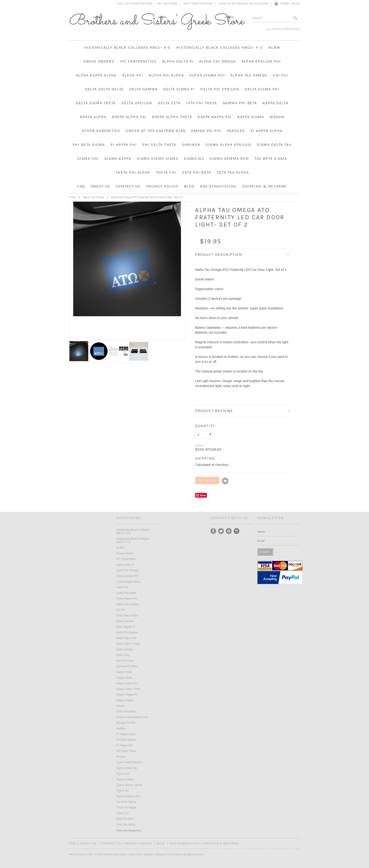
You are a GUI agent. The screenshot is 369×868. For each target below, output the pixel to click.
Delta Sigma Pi (179, 89)
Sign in (225, 4)
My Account (168, 4)
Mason (277, 117)
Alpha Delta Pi (178, 61)
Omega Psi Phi (206, 131)
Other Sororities (101, 131)
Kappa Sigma (251, 117)
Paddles (236, 131)
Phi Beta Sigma (89, 145)
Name (261, 532)
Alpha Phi (133, 75)
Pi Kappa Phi (124, 145)
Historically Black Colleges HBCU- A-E (127, 47)
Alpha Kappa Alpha (96, 75)
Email (261, 541)
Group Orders (99, 61)
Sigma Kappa (118, 158)
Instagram (237, 531)
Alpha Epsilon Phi (261, 61)
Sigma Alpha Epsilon (228, 145)
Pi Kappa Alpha (267, 131)
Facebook (213, 531)
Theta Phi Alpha (133, 172)
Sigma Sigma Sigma (157, 158)
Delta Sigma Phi (262, 89)
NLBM (274, 47)
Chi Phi (281, 75)
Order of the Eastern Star (156, 131)
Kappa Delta (276, 103)
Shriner (191, 145)
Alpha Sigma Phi (207, 75)
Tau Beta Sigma (271, 158)
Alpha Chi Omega (217, 61)
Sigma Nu (194, 158)
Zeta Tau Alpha (233, 172)
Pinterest (229, 531)
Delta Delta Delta (104, 89)
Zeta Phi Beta (197, 172)
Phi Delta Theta (159, 145)
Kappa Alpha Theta (172, 117)
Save (203, 495)
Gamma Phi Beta (240, 103)
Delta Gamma (143, 89)
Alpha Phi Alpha (166, 75)
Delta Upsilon (137, 103)
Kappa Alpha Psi (129, 117)
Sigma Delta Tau (274, 145)
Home (73, 197)
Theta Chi (166, 172)
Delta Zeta (169, 103)
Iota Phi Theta (201, 103)
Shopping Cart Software (169, 854)
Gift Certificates (198, 4)
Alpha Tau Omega (249, 75)
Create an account (253, 4)
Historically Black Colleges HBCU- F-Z (219, 47)
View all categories (129, 831)
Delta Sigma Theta (96, 103)
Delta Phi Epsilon (220, 89)
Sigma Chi (88, 158)
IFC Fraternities (138, 61)
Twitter (221, 531)
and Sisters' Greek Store (157, 21)
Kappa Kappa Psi (215, 117)
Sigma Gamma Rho (229, 158)
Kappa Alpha (93, 117)
